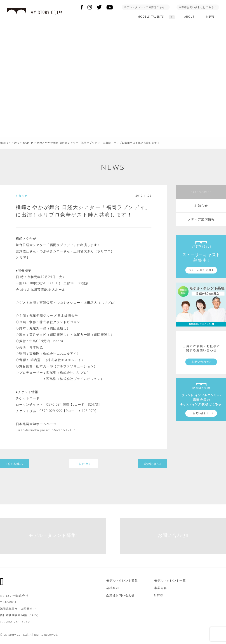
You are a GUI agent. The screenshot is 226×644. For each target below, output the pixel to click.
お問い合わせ (173, 535)
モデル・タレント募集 (53, 535)
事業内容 (160, 588)
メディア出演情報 (201, 219)
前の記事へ (15, 464)
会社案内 (113, 588)
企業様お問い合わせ (120, 595)
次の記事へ (153, 464)
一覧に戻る (84, 464)
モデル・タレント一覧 (170, 580)
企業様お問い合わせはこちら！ (198, 7)
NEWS (210, 17)
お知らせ (201, 206)
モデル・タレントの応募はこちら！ (146, 7)
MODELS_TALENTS (151, 17)
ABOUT (189, 17)
